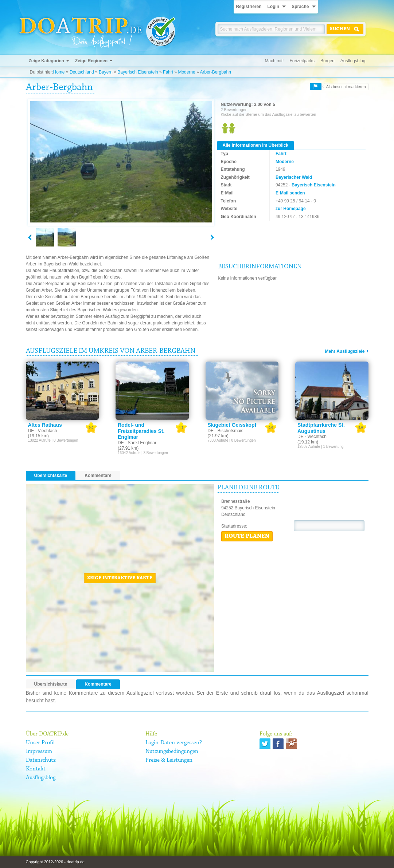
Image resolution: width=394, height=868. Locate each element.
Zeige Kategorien (46, 61)
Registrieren (249, 7)
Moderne (186, 72)
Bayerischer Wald (294, 177)
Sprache (300, 7)
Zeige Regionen (91, 61)
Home (59, 72)
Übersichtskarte (51, 476)
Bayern (106, 72)
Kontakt (36, 769)
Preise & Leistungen (169, 760)
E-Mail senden (290, 193)
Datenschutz (41, 760)
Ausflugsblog (353, 61)
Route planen (247, 536)
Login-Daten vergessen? (174, 743)
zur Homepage (291, 209)
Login (273, 7)
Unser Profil (40, 743)
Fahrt (168, 72)
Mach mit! (274, 61)
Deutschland (82, 72)
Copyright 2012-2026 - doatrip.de (55, 862)
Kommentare (98, 476)
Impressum (39, 751)
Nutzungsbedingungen (172, 751)
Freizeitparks (302, 61)
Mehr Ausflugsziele (345, 351)
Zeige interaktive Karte (120, 578)
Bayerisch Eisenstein (138, 72)
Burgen (327, 61)
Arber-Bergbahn (215, 72)
